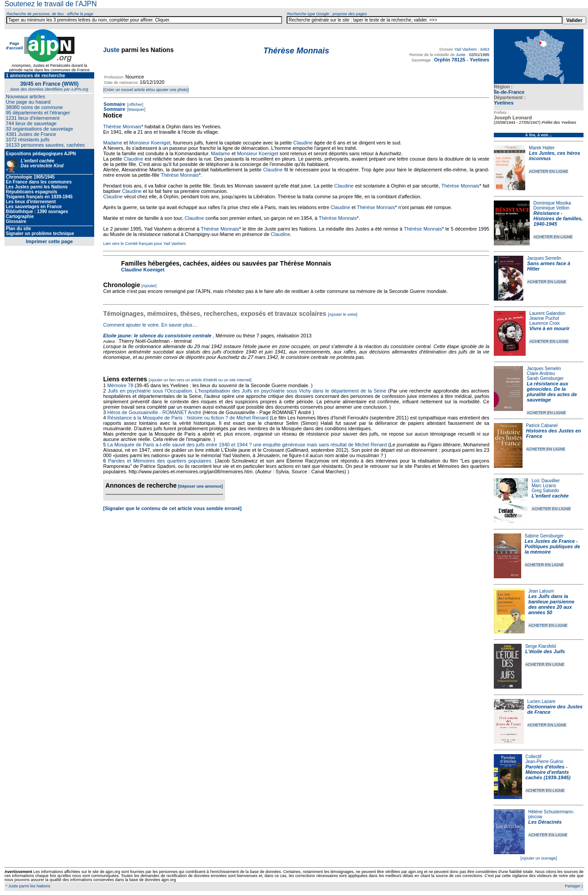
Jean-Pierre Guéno (545, 762)
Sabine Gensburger (544, 536)
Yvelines (504, 103)
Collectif (534, 757)
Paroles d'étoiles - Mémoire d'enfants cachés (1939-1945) (548, 772)
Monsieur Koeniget (150, 143)
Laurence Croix (544, 323)
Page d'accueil (14, 46)
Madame (113, 143)
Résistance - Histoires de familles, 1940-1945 (558, 218)
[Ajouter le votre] (343, 314)
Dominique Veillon (551, 208)
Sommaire (114, 104)
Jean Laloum (541, 591)
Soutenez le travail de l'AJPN (51, 4)
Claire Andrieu (541, 373)
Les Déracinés (545, 822)
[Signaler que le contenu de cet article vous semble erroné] (172, 508)
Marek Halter (542, 148)
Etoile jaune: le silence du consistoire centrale (157, 336)
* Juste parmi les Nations (27, 886)
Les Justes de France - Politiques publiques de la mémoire (552, 546)
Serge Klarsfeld (540, 646)
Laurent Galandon (547, 313)
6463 (485, 49)
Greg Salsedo (545, 491)
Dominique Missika (552, 203)
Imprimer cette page (50, 241)
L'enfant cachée (550, 496)
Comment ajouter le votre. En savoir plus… (150, 325)
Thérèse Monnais (122, 127)
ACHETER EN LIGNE (549, 171)
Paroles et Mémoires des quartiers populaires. (160, 461)
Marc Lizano (544, 486)
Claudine (303, 143)
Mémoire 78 (120, 385)
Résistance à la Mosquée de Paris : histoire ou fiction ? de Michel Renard (188, 418)
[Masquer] (136, 109)
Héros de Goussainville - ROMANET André (154, 412)
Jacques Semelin (544, 258)
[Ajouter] (149, 286)
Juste (111, 50)
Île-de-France (509, 92)
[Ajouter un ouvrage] (538, 858)
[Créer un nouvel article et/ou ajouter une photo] (146, 90)
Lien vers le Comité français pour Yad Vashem (144, 244)
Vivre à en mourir (549, 328)
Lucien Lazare (542, 701)
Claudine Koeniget (143, 270)
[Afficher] (135, 105)
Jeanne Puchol (544, 318)
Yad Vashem (466, 49)
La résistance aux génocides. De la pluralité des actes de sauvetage (552, 392)
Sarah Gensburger (545, 378)
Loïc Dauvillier (546, 481)
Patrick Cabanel (542, 426)
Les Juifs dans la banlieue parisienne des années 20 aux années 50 (551, 604)
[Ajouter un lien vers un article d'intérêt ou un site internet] (200, 380)
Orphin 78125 (450, 60)
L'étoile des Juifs (545, 651)
